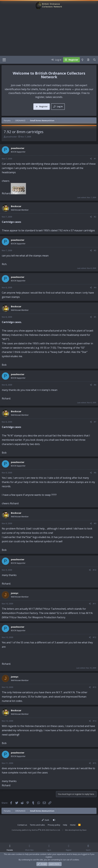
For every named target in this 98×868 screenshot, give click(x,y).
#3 (95, 250)
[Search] (94, 60)
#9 (95, 523)
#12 (95, 637)
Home (73, 825)
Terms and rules (37, 825)
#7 (95, 422)
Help (65, 825)
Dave (84, 830)
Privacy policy (54, 825)
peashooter (11, 137)
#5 (95, 317)
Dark (45, 820)
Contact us (22, 825)
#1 (95, 159)
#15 (95, 763)
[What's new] (88, 60)
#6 (95, 385)
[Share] (91, 159)
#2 (95, 217)
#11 (95, 604)
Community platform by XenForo (36, 830)
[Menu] (4, 60)
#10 (95, 570)
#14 (95, 721)
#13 (95, 687)
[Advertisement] (49, 33)
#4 (95, 288)
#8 (95, 473)
